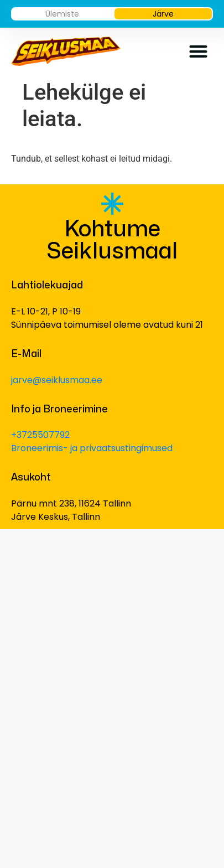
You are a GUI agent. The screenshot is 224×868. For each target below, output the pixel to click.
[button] (199, 51)
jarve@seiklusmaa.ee (57, 380)
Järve (163, 14)
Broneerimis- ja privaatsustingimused (92, 448)
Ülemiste (62, 14)
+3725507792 (40, 435)
